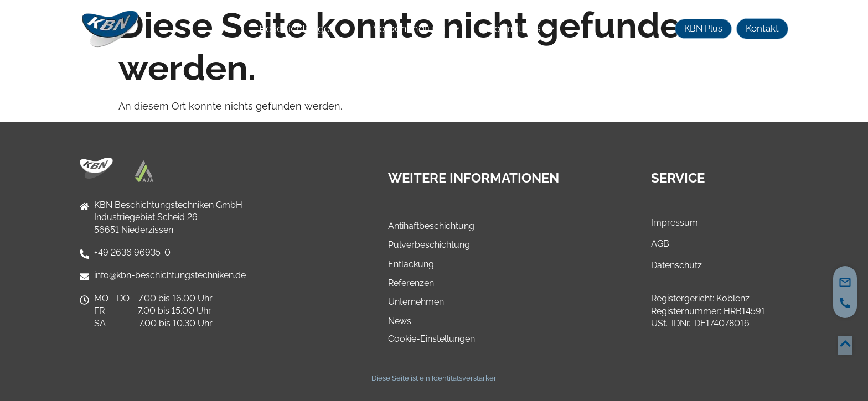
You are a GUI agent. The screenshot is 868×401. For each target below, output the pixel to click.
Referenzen (411, 283)
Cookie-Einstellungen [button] (432, 339)
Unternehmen (416, 302)
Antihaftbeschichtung (431, 226)
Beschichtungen (305, 29)
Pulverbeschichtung (429, 245)
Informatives (520, 29)
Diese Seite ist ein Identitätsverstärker (434, 378)
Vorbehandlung (417, 29)
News (400, 321)
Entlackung (411, 264)
